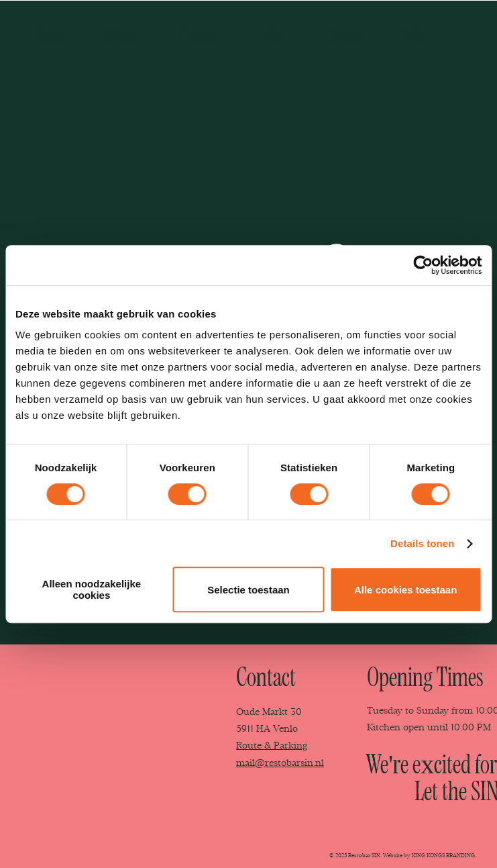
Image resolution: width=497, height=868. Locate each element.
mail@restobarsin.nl (280, 763)
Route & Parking (272, 745)
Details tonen (422, 543)
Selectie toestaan (248, 590)
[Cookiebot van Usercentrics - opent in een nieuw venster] (423, 265)
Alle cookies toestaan (405, 590)
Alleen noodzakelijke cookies (92, 589)
